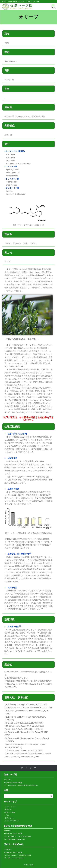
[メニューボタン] (53, 6)
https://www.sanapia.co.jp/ (16, 858)
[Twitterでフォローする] (22, 768)
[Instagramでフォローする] (31, 768)
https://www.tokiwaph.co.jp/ (16, 839)
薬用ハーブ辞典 (10, 812)
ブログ (7, 815)
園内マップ (9, 809)
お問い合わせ (9, 818)
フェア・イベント (11, 807)
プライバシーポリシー (12, 821)
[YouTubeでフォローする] (35, 768)
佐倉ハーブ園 (28, 865)
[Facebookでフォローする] (26, 768)
